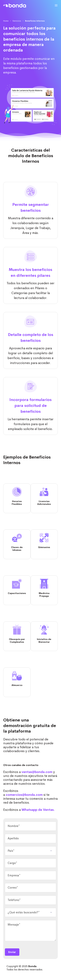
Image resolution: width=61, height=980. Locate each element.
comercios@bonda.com (24, 795)
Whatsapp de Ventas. (38, 810)
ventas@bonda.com (37, 772)
